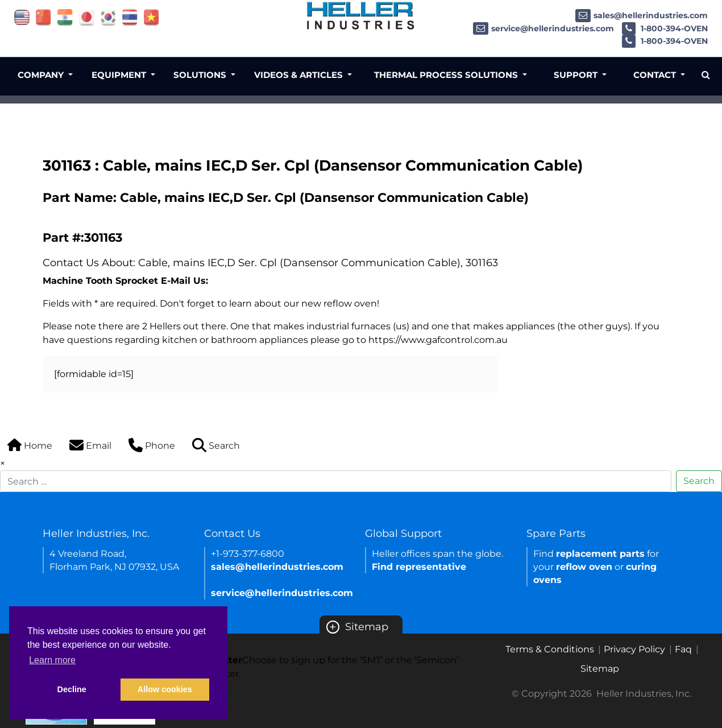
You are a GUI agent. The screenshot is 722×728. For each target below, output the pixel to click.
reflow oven (584, 567)
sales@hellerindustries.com (642, 15)
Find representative (419, 567)
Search (699, 481)
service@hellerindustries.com (543, 28)
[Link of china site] (43, 17)
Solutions (201, 75)
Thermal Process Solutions (447, 75)
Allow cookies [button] (165, 689)
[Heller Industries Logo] (361, 16)
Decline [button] (72, 689)
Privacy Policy (634, 649)
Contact (656, 75)
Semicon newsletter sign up (385, 700)
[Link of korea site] (108, 17)
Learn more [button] (52, 660)
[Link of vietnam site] (152, 17)
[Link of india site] (65, 17)
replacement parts (600, 554)
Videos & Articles (300, 75)
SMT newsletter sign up (250, 700)
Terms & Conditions (550, 649)
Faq (683, 649)
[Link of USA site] (22, 17)
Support (577, 75)
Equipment (120, 75)
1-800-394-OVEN (665, 28)
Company (42, 75)
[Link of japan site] (87, 17)
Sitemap (357, 627)
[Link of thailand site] (130, 17)
